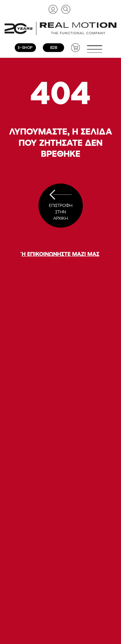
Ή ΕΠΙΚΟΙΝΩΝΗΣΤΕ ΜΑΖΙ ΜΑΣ (61, 254)
